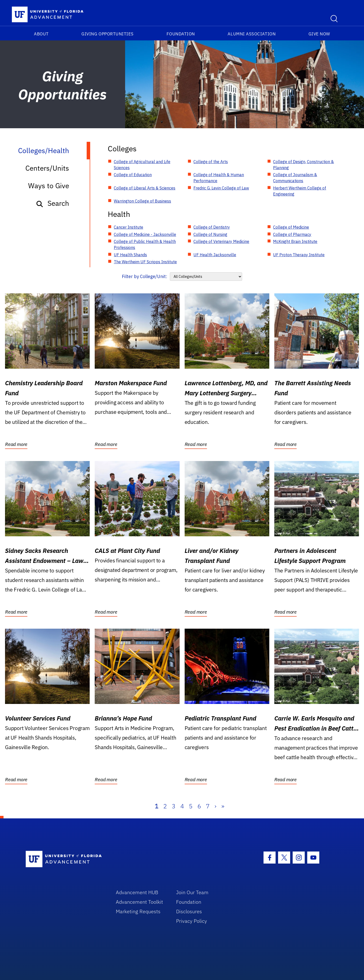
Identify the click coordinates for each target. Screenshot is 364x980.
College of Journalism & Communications (295, 178)
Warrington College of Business (142, 201)
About (41, 34)
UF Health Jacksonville (215, 255)
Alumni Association (252, 34)
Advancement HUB (137, 892)
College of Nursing (210, 234)
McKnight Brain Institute (295, 241)
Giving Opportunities (108, 34)
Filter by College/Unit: (145, 276)
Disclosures (189, 911)
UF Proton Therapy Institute (299, 255)
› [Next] (215, 806)
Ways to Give (49, 186)
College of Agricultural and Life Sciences (142, 165)
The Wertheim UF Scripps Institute (145, 262)
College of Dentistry (212, 227)
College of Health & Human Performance (219, 178)
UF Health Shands (130, 255)
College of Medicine (291, 227)
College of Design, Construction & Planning (303, 165)
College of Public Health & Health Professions (145, 244)
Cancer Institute (128, 227)
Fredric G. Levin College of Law (221, 188)
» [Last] (223, 806)
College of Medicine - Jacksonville (145, 234)
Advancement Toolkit (139, 902)
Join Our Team (192, 892)
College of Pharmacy (292, 234)
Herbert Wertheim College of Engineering (300, 191)
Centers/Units (47, 168)
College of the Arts (211, 162)
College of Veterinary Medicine (221, 241)
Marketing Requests (138, 911)
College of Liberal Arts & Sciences (145, 188)
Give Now (319, 34)
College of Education (133, 175)
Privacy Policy (192, 921)
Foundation (181, 34)
